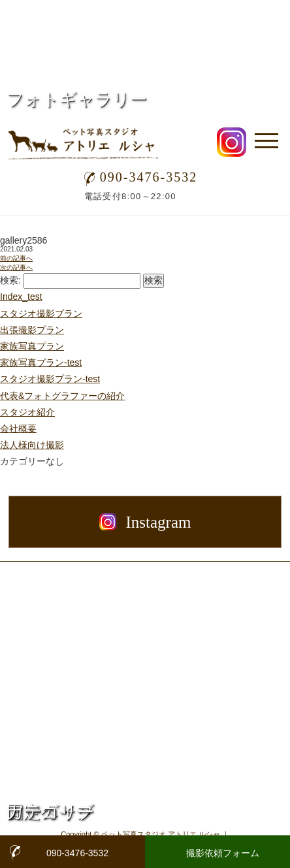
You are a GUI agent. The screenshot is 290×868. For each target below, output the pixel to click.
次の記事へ (16, 267)
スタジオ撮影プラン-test (50, 379)
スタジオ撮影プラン (41, 313)
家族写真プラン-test (41, 362)
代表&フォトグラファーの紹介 (62, 396)
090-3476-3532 (141, 177)
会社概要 (18, 428)
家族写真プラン (32, 346)
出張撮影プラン (32, 330)
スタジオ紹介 (27, 412)
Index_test (21, 297)
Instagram (145, 522)
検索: (10, 280)
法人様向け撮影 (32, 445)
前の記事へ (16, 258)
